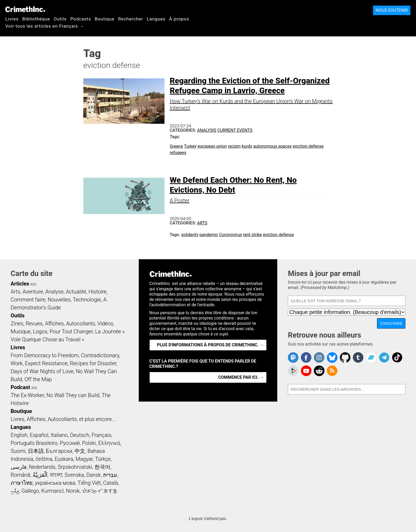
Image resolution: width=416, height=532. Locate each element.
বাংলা (56, 475)
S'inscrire (391, 323)
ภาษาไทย (22, 483)
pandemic (209, 235)
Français (101, 435)
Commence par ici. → (241, 377)
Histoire (98, 292)
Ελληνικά (109, 443)
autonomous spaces (272, 146)
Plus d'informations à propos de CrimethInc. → (210, 345)
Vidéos (105, 324)
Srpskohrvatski (75, 467)
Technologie (87, 300)
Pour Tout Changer (71, 331)
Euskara (64, 459)
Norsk (73, 491)
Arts (202, 223)
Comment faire (28, 300)
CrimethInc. (25, 9)
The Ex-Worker (27, 395)
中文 (80, 451)
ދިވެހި (15, 491)
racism (234, 146)
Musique (21, 331)
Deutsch (80, 435)
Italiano (59, 435)
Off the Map (38, 379)
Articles (20, 284)
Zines (17, 324)
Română (20, 475)
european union (212, 146)
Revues (34, 324)
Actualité (76, 292)
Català (111, 483)
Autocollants (81, 324)
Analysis (207, 130)
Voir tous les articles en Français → (45, 26)
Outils (60, 19)
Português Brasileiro (34, 443)
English (19, 435)
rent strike (252, 235)
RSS (33, 284)
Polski (89, 443)
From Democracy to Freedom (45, 355)
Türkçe (103, 459)
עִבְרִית (110, 475)
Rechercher (131, 19)
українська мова (55, 483)
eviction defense (308, 146)
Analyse (55, 292)
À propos (179, 19)
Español (39, 435)
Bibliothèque (36, 19)
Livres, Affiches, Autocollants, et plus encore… (63, 419)
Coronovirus (231, 235)
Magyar (84, 459)
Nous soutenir (392, 10)
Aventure (33, 292)
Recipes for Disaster (93, 363)
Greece (176, 146)
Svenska (74, 475)
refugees (178, 153)
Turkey (190, 146)
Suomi (18, 451)
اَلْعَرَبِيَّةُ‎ (40, 475)
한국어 (102, 467)
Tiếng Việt (89, 483)
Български (59, 451)
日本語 (36, 451)
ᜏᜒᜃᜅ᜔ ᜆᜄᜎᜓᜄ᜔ (99, 491)
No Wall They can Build (73, 395)
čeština (44, 459)
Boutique (105, 19)
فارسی (19, 467)
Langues (156, 19)
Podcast (20, 387)
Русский (70, 443)
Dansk (94, 475)
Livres (12, 19)
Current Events (235, 130)
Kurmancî (52, 491)
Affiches (54, 324)
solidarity (190, 235)
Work (17, 363)
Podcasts (81, 19)
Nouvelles (59, 300)
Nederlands (42, 467)
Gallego (30, 491)
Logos (40, 331)
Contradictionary (100, 355)
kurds (247, 146)
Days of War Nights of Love (42, 371)
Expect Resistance (46, 363)
